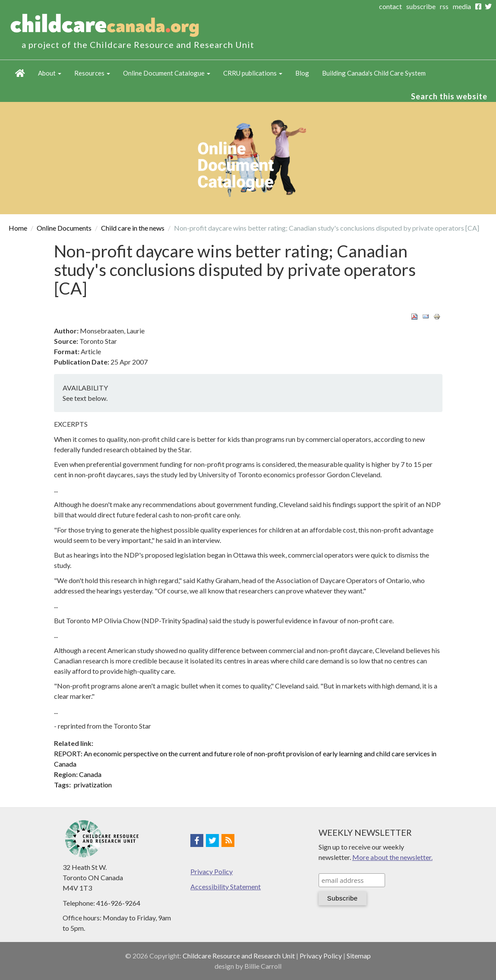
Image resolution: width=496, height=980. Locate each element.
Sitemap (359, 956)
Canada (90, 774)
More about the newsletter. (392, 857)
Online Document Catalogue (167, 73)
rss (444, 6)
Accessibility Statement (226, 886)
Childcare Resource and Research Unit (239, 956)
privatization (93, 785)
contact (390, 6)
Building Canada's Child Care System (374, 73)
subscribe (421, 6)
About (50, 73)
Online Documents (64, 228)
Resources (92, 73)
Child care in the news (133, 228)
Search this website (449, 96)
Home (20, 73)
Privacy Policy (212, 871)
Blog (302, 73)
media (462, 6)
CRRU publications (253, 73)
